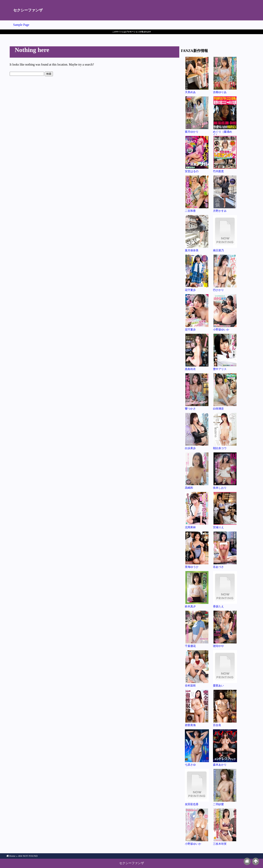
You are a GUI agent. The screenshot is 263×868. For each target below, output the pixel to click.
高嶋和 (197, 471)
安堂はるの (197, 154)
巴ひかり (225, 273)
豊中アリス (225, 352)
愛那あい (225, 669)
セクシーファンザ (28, 10)
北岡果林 (197, 510)
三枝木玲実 (225, 827)
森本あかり (225, 748)
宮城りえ (225, 510)
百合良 (225, 708)
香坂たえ (225, 589)
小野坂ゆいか (225, 313)
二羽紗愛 (225, 787)
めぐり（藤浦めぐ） (225, 116)
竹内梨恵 (225, 154)
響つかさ (197, 392)
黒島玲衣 (197, 352)
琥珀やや (225, 629)
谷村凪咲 (197, 669)
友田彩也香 (197, 787)
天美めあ (197, 75)
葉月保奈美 (197, 233)
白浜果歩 (197, 431)
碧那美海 (197, 708)
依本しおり (225, 471)
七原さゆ (197, 748)
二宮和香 (197, 194)
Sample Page (21, 25)
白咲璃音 (225, 392)
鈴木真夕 (197, 589)
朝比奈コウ (225, 431)
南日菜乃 (225, 233)
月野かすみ (225, 194)
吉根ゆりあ (225, 75)
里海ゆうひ (197, 550)
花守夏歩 (197, 273)
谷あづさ (225, 550)
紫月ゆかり (197, 115)
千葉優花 (197, 629)
